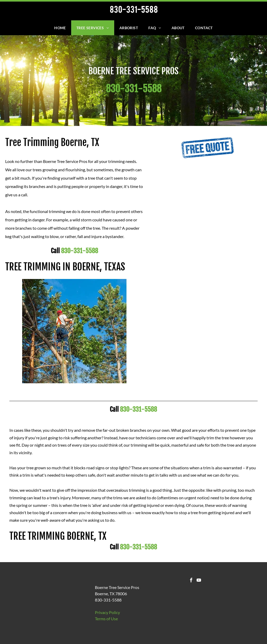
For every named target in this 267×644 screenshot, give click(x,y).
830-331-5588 (80, 251)
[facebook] (191, 581)
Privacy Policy (107, 612)
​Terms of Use (106, 619)
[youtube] (199, 581)
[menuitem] (60, 28)
